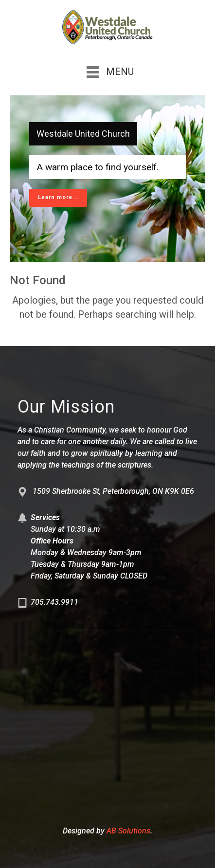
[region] (107, 179)
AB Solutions (128, 831)
